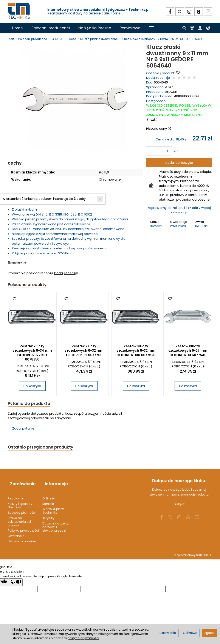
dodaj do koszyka (179, 163)
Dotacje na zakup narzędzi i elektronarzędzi (56, 524)
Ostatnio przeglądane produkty (43, 449)
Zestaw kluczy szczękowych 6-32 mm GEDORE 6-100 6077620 (136, 352)
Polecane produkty (29, 286)
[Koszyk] (192, 28)
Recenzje (18, 263)
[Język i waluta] (208, 28)
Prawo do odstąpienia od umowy (19, 518)
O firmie (49, 495)
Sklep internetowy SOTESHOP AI (193, 552)
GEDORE (171, 92)
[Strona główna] (19, 11)
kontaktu (193, 208)
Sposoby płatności (22, 509)
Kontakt (48, 500)
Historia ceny (158, 128)
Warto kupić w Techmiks (53, 507)
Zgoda (209, 633)
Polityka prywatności (23, 527)
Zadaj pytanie (23, 430)
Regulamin (16, 495)
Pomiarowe (130, 28)
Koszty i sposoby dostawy (20, 502)
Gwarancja (16, 532)
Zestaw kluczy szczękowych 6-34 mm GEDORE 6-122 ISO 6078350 (32, 354)
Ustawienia (168, 633)
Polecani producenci (51, 28)
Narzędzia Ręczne (95, 28)
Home (17, 28)
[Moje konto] (200, 28)
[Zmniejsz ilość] (165, 151)
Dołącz (179, 507)
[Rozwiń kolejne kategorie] (151, 28)
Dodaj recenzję (66, 274)
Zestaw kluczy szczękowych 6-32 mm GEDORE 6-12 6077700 (84, 352)
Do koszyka (32, 387)
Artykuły (48, 515)
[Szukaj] (184, 28)
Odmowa (190, 633)
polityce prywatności (83, 638)
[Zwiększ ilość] (150, 151)
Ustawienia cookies (22, 538)
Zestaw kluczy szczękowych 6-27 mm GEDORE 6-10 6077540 (188, 352)
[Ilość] (158, 151)
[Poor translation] (16, 579)
